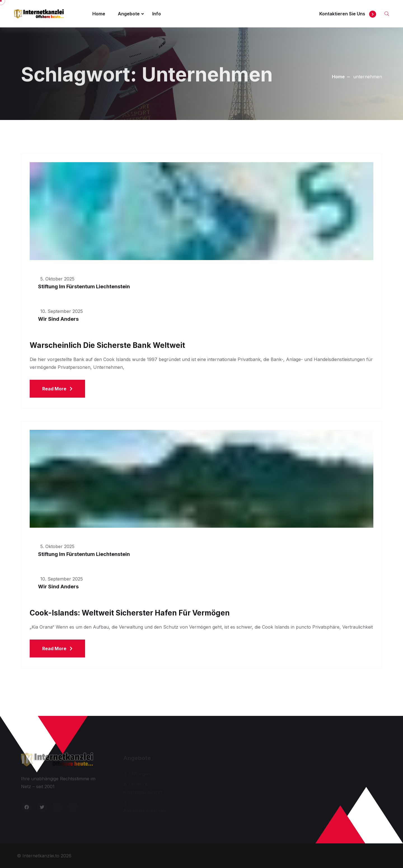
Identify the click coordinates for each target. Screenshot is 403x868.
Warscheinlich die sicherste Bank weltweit (107, 345)
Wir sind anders (58, 319)
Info (157, 14)
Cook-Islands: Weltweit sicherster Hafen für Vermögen (130, 613)
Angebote (129, 14)
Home (99, 14)
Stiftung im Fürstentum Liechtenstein (84, 286)
